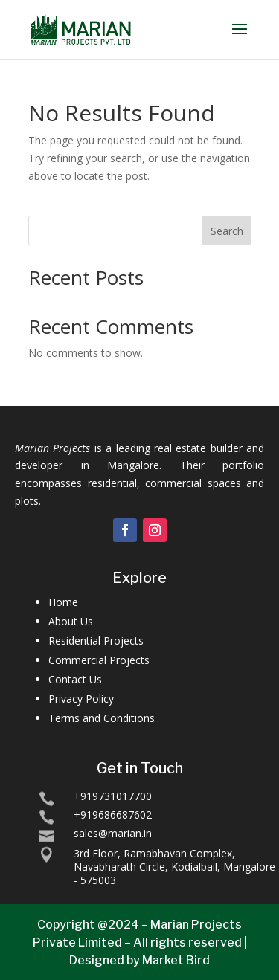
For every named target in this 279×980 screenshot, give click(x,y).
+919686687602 (113, 815)
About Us (71, 621)
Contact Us (75, 679)
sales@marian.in (113, 833)
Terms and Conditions (102, 718)
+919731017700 (113, 796)
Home (63, 602)
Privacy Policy (81, 699)
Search (227, 231)
